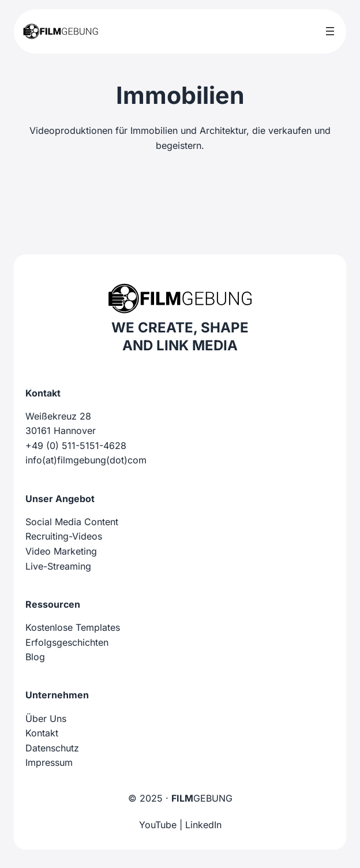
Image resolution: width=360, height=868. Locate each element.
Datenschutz (52, 748)
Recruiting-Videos (64, 536)
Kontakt (42, 733)
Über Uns (46, 719)
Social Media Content (72, 522)
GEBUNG (202, 798)
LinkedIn (203, 825)
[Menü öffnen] (330, 31)
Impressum (49, 762)
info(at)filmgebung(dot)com (86, 460)
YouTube (158, 825)
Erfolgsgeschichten (67, 642)
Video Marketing (61, 551)
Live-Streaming (58, 566)
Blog (35, 657)
